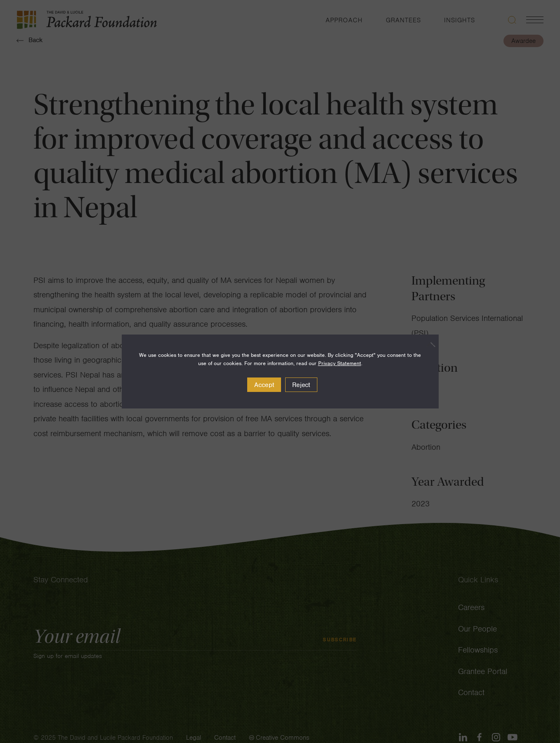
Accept (264, 385)
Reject (301, 385)
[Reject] (428, 344)
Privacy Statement (340, 363)
